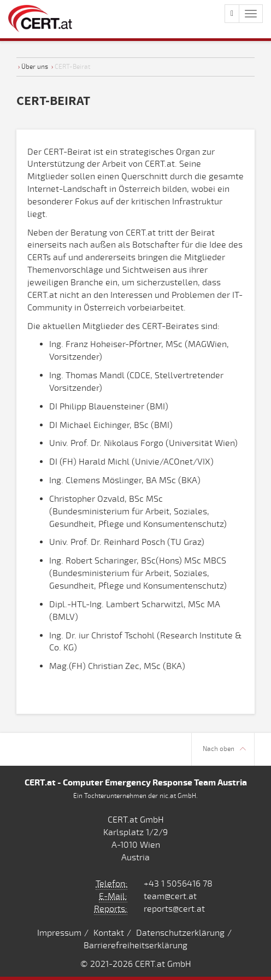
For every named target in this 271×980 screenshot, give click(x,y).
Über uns (35, 67)
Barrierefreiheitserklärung (135, 946)
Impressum (59, 933)
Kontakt (109, 933)
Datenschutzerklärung (180, 933)
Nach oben (224, 749)
